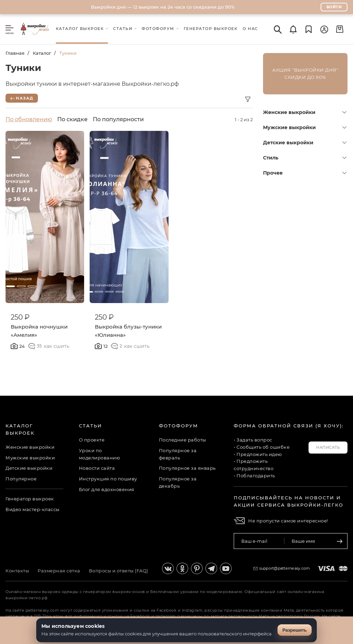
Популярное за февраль (178, 454)
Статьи (90, 426)
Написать (328, 447)
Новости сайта (97, 468)
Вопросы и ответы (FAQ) (119, 571)
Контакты (17, 571)
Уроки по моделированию (100, 454)
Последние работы (183, 440)
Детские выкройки (305, 143)
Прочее (305, 173)
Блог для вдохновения (107, 489)
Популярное (21, 479)
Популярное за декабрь (178, 482)
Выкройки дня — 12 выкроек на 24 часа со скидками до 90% (163, 7)
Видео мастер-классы (33, 509)
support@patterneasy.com (285, 568)
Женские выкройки (305, 112)
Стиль (305, 158)
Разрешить (295, 630)
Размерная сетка (59, 571)
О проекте (92, 440)
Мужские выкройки (305, 127)
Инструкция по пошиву (108, 479)
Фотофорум (179, 426)
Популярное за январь (187, 468)
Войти (334, 7)
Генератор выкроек (30, 499)
